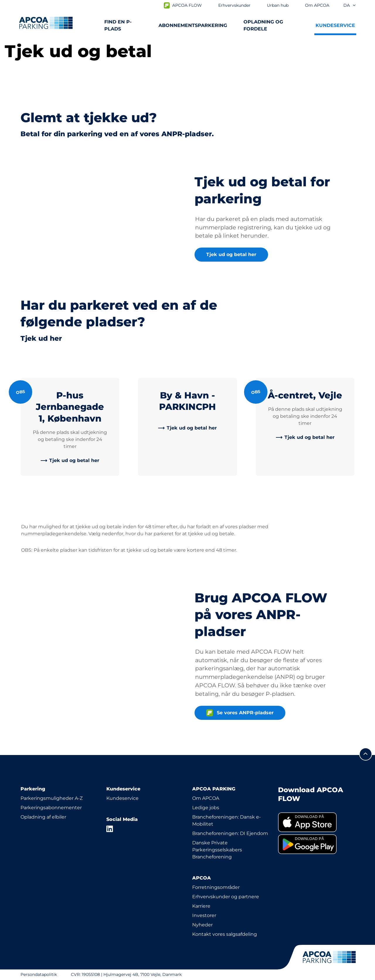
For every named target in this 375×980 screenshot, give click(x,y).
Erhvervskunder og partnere (226, 897)
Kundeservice (122, 798)
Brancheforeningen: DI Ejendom (230, 833)
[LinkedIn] (110, 829)
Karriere (201, 906)
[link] (70, 461)
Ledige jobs (206, 808)
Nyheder (202, 925)
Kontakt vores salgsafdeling (225, 934)
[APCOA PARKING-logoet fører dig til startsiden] (46, 23)
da (350, 5)
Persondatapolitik (39, 974)
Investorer (204, 915)
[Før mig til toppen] (366, 754)
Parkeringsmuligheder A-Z (52, 798)
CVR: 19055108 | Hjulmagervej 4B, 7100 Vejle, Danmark (126, 974)
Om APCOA (206, 798)
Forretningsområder (216, 887)
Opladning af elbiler (43, 817)
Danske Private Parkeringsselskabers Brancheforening (217, 850)
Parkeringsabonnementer (51, 808)
